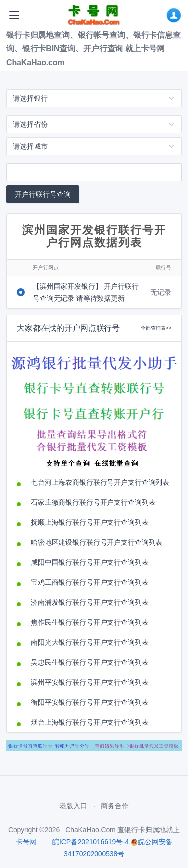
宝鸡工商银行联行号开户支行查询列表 (90, 582)
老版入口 (73, 806)
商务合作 (115, 806)
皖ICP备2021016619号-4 (90, 842)
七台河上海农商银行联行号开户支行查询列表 (100, 482)
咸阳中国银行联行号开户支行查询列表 (90, 562)
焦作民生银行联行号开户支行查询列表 (90, 622)
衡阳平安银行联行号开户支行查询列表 (90, 702)
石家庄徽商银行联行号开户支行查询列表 (93, 502)
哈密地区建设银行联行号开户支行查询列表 (97, 542)
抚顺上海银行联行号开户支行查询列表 (90, 522)
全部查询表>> (156, 328)
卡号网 (26, 842)
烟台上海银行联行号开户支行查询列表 (90, 722)
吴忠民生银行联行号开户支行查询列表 (90, 662)
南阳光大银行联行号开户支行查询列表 (90, 642)
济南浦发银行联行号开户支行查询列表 (90, 602)
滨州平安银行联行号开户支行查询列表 (90, 682)
